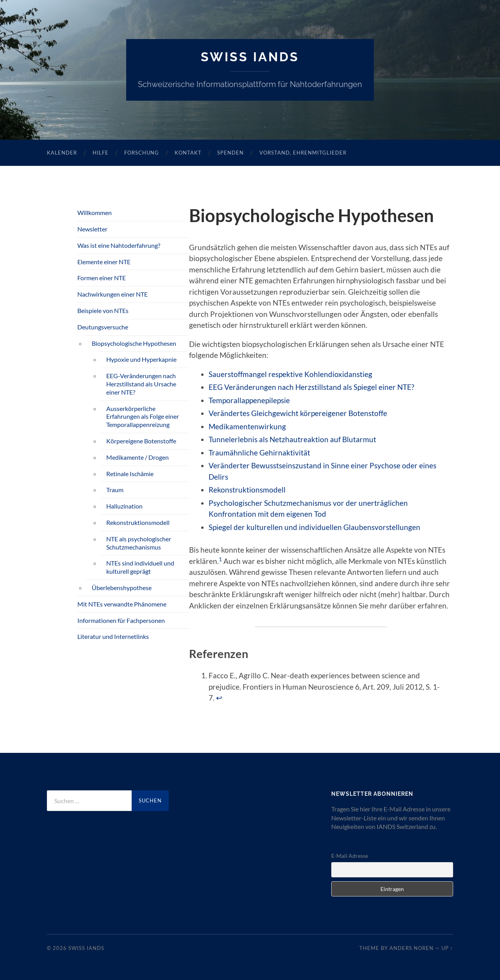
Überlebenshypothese (122, 588)
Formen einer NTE (102, 278)
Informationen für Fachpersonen (121, 620)
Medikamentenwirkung (247, 426)
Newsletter (92, 229)
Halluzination (124, 506)
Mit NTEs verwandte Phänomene (122, 604)
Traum (115, 490)
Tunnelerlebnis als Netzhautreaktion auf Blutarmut (292, 439)
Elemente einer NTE (104, 262)
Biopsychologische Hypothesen (134, 343)
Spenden (230, 153)
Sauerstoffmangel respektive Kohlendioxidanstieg (290, 374)
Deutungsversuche (103, 327)
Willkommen (95, 213)
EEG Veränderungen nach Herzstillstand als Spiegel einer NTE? (312, 387)
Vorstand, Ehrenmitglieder (303, 153)
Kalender (62, 153)
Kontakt (188, 153)
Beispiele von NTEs (103, 310)
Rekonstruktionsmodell (247, 490)
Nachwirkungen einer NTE (112, 294)
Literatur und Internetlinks (113, 636)
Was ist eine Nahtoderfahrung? (119, 245)
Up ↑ (447, 948)
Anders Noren (412, 948)
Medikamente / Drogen (137, 457)
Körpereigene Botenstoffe (141, 441)
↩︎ (219, 698)
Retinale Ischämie (130, 474)
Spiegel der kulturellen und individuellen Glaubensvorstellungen (314, 527)
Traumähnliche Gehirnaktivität (259, 453)
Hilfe (101, 153)
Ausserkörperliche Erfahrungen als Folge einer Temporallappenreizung (143, 417)
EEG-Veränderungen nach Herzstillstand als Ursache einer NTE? (141, 384)
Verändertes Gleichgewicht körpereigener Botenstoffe (298, 413)
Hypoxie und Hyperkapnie (141, 359)
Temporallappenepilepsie (249, 400)
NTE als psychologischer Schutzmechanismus (139, 543)
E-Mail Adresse (350, 856)
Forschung (142, 153)
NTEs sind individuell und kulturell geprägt (140, 567)
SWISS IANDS (250, 57)
